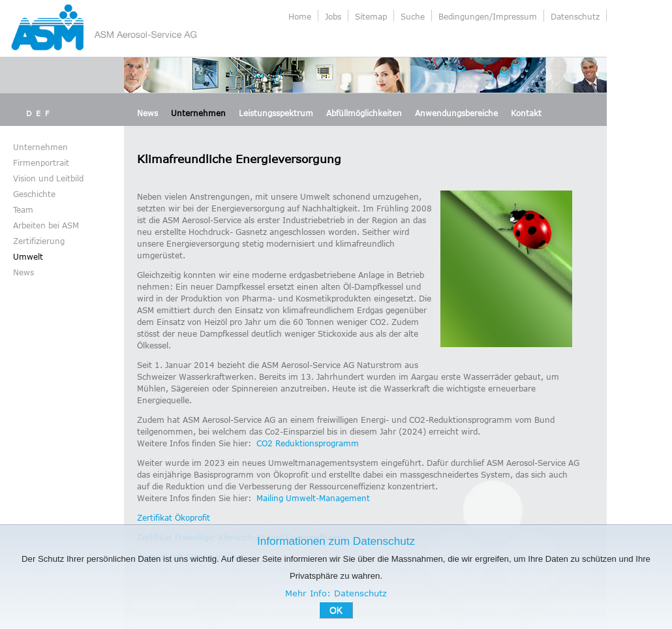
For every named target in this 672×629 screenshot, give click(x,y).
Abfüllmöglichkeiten (364, 113)
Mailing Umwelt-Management (313, 498)
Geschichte (34, 194)
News (147, 113)
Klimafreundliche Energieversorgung (239, 159)
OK (336, 610)
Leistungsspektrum (276, 113)
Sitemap (371, 16)
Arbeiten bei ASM (46, 225)
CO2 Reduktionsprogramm (308, 443)
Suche (413, 16)
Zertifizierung (39, 241)
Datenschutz (575, 16)
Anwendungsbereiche (456, 113)
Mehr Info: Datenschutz (336, 593)
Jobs (333, 16)
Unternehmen (198, 113)
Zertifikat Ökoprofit (174, 517)
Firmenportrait (41, 162)
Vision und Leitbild (48, 178)
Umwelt (28, 256)
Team (23, 209)
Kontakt (526, 113)
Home (300, 16)
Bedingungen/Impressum (488, 16)
